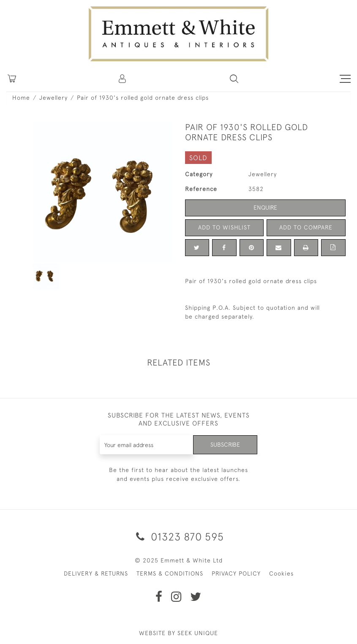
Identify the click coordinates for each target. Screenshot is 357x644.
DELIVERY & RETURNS (96, 573)
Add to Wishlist (224, 227)
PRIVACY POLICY (236, 573)
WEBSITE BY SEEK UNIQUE (178, 633)
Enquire (265, 207)
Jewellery (53, 98)
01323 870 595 (178, 536)
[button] (234, 79)
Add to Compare (306, 227)
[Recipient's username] (147, 445)
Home (21, 98)
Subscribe (225, 445)
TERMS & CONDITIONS (170, 573)
